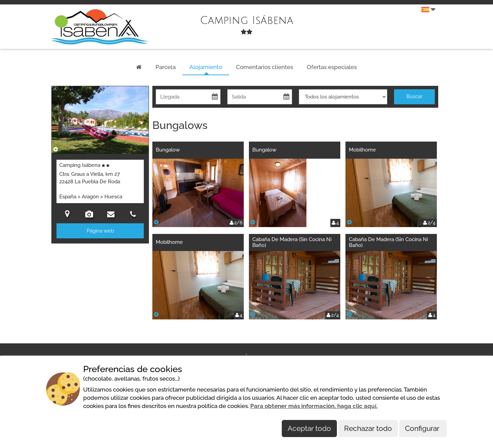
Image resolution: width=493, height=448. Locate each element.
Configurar (423, 428)
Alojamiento (206, 67)
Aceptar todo (309, 428)
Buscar (414, 96)
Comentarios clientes (264, 67)
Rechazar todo (368, 428)
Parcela (166, 67)
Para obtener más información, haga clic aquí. (314, 406)
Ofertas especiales (332, 67)
